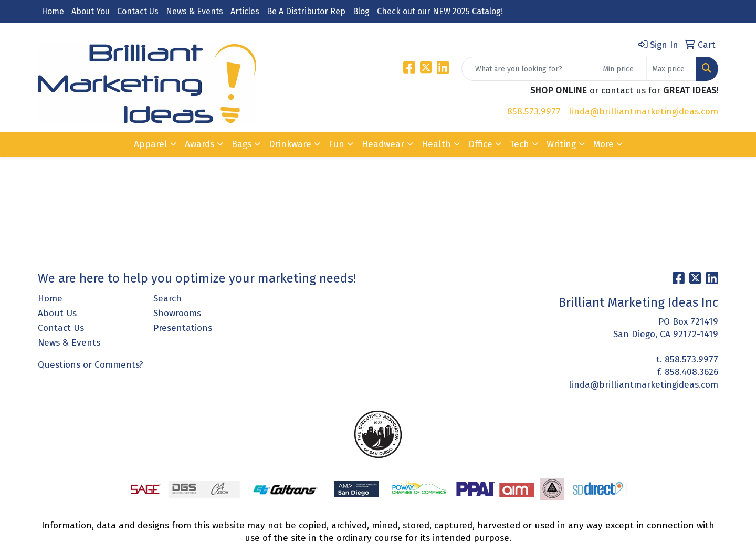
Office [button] (480, 144)
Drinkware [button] (290, 144)
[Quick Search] (529, 69)
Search (167, 299)
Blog (361, 11)
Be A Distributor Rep (306, 11)
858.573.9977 (534, 112)
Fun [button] (337, 144)
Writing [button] (561, 144)
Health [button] (436, 144)
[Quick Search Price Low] (622, 69)
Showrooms (177, 313)
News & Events (195, 11)
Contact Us (138, 11)
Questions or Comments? (91, 365)
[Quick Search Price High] (671, 69)
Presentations (183, 328)
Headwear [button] (383, 144)
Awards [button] (199, 144)
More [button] (603, 144)
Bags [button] (241, 144)
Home (53, 11)
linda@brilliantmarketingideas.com (643, 112)
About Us (57, 313)
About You (91, 11)
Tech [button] (519, 144)
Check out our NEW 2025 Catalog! (440, 11)
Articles (245, 11)
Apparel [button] (151, 144)
